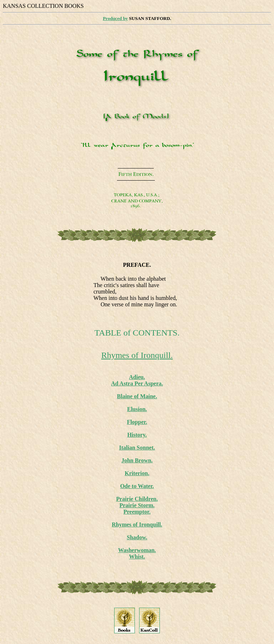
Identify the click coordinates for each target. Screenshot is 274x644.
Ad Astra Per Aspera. (137, 383)
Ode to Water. (137, 486)
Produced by (115, 18)
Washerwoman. (137, 550)
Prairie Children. (137, 499)
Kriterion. (137, 473)
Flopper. (137, 422)
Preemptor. (137, 512)
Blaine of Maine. (137, 396)
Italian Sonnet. (137, 448)
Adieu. (137, 377)
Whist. (137, 557)
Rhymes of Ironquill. (137, 355)
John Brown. (137, 460)
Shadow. (137, 537)
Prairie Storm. (137, 505)
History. (137, 435)
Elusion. (137, 409)
